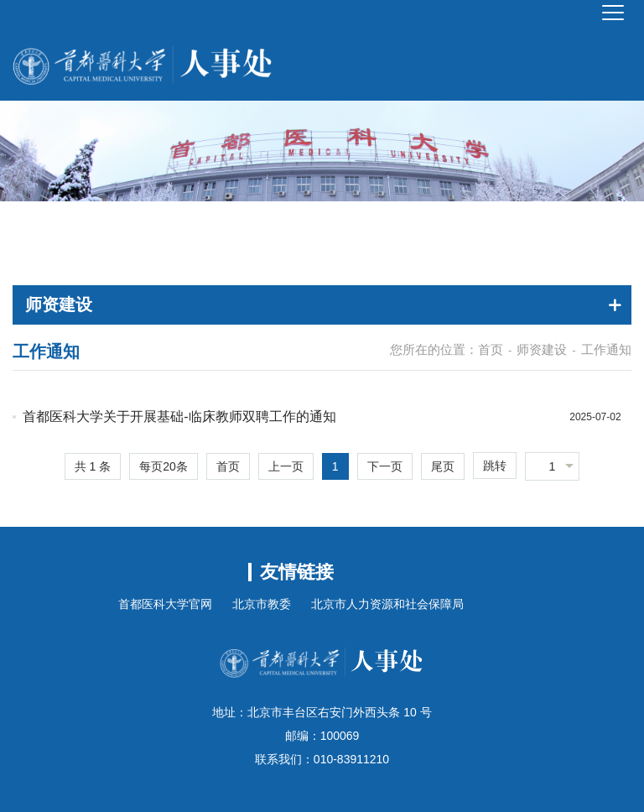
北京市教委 (262, 604)
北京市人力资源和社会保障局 (387, 604)
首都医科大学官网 (165, 604)
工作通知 (606, 349)
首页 (491, 349)
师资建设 (542, 349)
